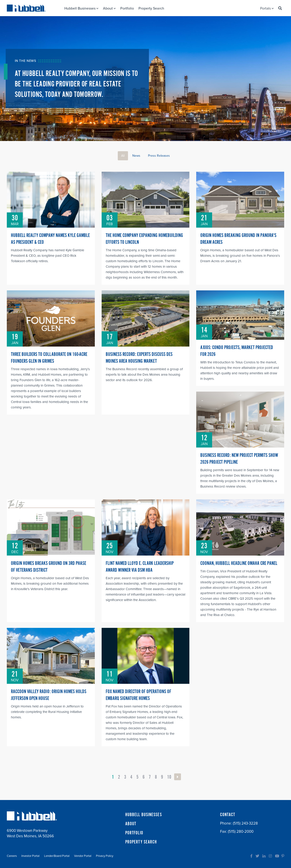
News (136, 156)
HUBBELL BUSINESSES (144, 815)
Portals (267, 8)
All (123, 156)
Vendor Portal (83, 856)
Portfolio (127, 8)
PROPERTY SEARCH (141, 842)
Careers (12, 856)
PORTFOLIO (134, 833)
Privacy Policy (105, 856)
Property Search (151, 8)
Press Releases (159, 156)
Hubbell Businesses (81, 8)
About (109, 8)
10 (169, 777)
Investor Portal (30, 856)
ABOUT (131, 824)
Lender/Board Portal (57, 856)
